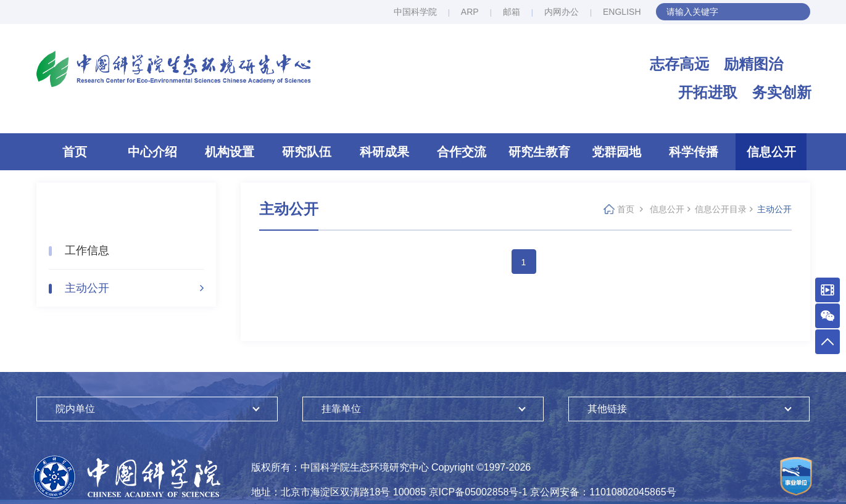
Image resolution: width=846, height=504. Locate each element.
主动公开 (87, 288)
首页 (75, 152)
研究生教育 (539, 152)
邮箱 (512, 12)
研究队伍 (307, 152)
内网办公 (562, 12)
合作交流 (462, 152)
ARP (470, 12)
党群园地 (616, 152)
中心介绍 (152, 152)
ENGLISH (622, 12)
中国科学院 (415, 12)
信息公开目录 (721, 209)
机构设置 (230, 152)
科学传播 (694, 152)
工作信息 (87, 250)
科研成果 (384, 152)
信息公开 (771, 152)
